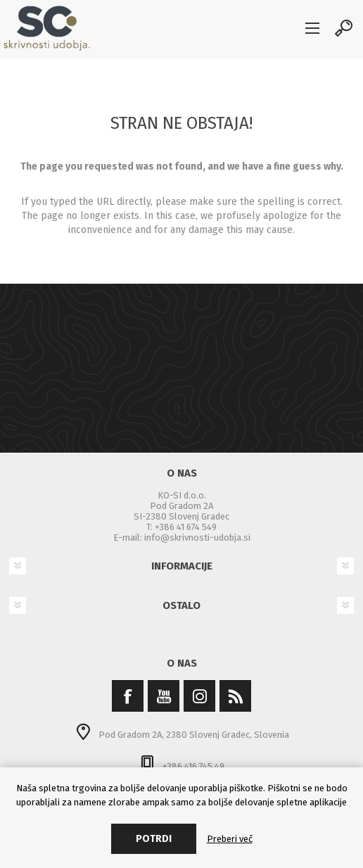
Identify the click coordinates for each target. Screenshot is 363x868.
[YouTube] (164, 696)
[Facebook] (128, 696)
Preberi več (230, 839)
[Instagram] (199, 696)
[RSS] (235, 696)
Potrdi (154, 839)
